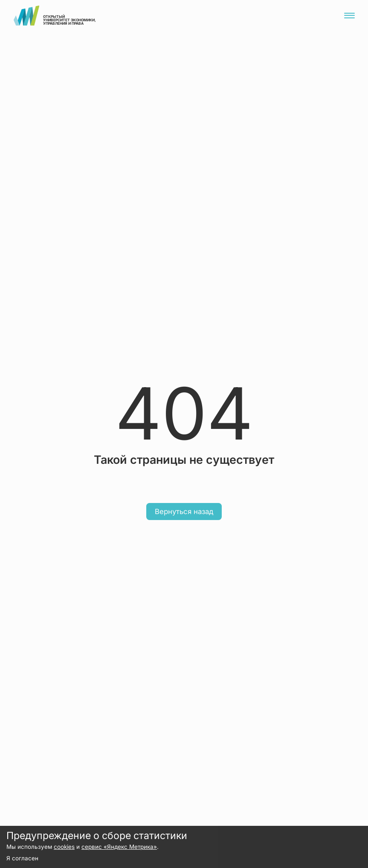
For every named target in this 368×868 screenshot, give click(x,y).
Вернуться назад (184, 512)
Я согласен (22, 858)
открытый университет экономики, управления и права (55, 15)
